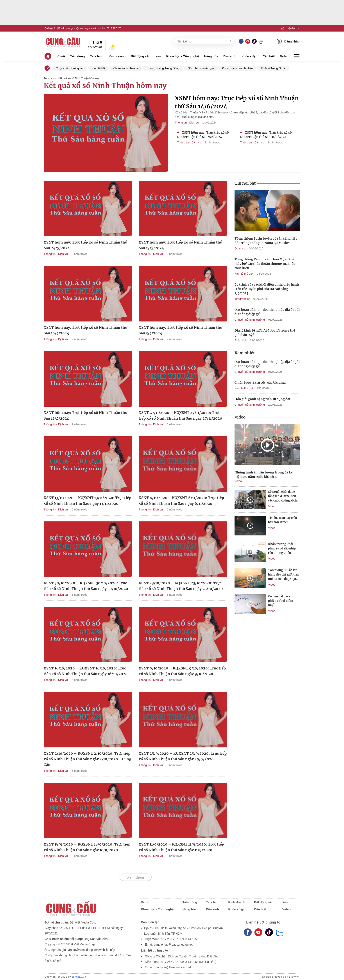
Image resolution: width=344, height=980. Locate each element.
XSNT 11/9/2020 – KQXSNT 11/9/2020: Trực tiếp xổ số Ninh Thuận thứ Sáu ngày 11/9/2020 (181, 847)
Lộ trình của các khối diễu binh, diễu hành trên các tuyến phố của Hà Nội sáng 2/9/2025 (267, 289)
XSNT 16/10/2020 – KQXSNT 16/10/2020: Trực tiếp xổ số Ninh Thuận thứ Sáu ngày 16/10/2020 (86, 671)
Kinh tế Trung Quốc (273, 68)
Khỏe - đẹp (249, 56)
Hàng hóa (211, 56)
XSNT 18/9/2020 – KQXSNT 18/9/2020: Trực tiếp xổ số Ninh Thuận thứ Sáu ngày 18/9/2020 (87, 847)
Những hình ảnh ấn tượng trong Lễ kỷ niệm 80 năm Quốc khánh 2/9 (264, 475)
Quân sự (240, 248)
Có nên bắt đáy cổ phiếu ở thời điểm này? (281, 601)
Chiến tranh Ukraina (126, 68)
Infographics (242, 299)
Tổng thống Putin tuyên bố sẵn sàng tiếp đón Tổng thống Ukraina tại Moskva (266, 241)
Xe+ (158, 56)
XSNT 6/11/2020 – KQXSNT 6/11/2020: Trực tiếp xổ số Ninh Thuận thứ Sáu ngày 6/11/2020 (181, 501)
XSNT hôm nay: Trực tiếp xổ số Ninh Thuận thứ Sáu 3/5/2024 (180, 330)
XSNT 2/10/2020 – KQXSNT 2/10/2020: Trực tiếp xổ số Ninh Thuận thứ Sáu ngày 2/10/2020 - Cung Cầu (87, 759)
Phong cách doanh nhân (237, 68)
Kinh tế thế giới (244, 274)
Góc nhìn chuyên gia (201, 68)
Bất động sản (141, 56)
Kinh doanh (117, 56)
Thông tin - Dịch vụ (187, 123)
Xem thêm (136, 877)
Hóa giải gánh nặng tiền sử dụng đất (262, 399)
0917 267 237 (114, 28)
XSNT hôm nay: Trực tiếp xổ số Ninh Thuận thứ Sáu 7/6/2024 (203, 135)
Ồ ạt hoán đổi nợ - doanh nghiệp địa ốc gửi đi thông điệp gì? (267, 312)
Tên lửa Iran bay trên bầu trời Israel (283, 520)
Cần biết (269, 56)
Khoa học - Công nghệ (183, 56)
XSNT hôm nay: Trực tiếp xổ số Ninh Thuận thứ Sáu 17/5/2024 (180, 245)
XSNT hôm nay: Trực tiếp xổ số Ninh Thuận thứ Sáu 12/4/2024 (85, 415)
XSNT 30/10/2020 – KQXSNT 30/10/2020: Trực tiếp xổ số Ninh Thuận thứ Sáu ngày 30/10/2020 (86, 586)
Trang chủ (50, 78)
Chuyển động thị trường (250, 320)
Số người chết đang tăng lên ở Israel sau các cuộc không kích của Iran (282, 496)
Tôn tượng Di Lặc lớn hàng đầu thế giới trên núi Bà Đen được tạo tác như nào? (284, 575)
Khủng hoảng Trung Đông (163, 68)
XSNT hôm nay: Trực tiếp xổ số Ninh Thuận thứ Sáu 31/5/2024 (266, 135)
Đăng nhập (288, 41)
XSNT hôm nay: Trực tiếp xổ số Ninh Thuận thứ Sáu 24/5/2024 (85, 245)
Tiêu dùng (78, 56)
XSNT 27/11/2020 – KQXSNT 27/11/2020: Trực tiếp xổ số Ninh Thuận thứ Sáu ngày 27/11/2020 (180, 415)
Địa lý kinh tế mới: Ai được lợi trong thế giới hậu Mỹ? (265, 333)
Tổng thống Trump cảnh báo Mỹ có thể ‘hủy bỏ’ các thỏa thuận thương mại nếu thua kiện (265, 264)
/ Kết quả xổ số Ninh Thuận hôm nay (78, 78)
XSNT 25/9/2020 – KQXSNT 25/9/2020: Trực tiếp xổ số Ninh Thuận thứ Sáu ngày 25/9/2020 (183, 756)
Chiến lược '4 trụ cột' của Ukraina (260, 383)
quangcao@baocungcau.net (81, 28)
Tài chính (97, 56)
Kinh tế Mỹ (99, 68)
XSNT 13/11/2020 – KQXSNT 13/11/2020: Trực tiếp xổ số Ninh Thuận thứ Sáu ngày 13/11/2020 (87, 501)
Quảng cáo (50, 28)
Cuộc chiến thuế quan (70, 68)
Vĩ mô (61, 56)
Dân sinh (230, 56)
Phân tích (241, 340)
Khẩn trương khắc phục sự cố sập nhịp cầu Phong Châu (282, 548)
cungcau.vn (79, 977)
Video (284, 56)
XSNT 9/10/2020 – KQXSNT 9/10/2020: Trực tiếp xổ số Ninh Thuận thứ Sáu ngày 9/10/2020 (182, 671)
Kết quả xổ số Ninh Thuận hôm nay (105, 86)
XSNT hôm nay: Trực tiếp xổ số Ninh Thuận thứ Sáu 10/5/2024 (85, 330)
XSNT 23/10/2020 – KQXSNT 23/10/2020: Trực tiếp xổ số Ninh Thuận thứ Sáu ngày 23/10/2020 (181, 586)
